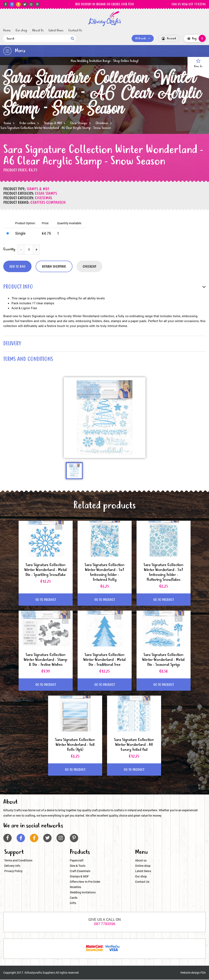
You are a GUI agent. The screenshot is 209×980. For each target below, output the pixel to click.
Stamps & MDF (53, 123)
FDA (203, 973)
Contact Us (75, 31)
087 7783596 (105, 924)
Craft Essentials (80, 871)
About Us (38, 31)
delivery (12, 344)
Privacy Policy (13, 871)
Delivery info (12, 866)
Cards (74, 898)
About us (141, 861)
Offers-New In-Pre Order (85, 882)
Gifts (73, 903)
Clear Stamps (79, 123)
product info (18, 287)
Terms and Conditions (18, 861)
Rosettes (75, 887)
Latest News (56, 31)
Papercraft (77, 861)
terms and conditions (29, 360)
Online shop (143, 866)
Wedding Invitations (83, 893)
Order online (27, 123)
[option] (105, 418)
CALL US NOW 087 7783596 (189, 5)
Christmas (102, 123)
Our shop (21, 31)
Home (7, 31)
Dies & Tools (78, 866)
